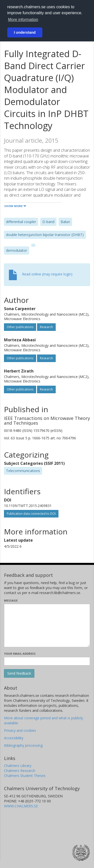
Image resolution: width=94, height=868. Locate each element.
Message (11, 600)
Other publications (20, 327)
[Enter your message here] (47, 625)
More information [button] (23, 20)
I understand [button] (25, 32)
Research (46, 327)
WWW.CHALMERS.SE (21, 806)
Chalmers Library (18, 766)
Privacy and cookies (20, 730)
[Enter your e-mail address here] (47, 661)
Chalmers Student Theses (25, 776)
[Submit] (19, 673)
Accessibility (14, 738)
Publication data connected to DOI (31, 514)
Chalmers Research (20, 771)
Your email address (20, 654)
